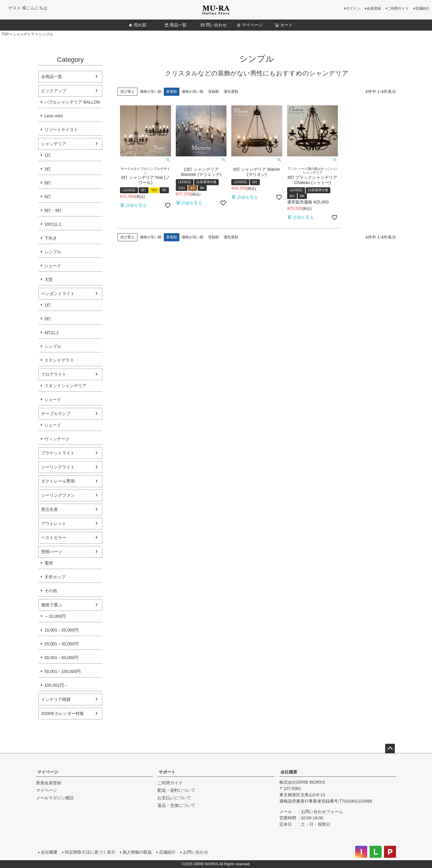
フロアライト (54, 374)
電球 (49, 563)
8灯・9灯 (53, 210)
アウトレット (54, 523)
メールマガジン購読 (55, 798)
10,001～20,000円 (61, 630)
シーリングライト (58, 467)
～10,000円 (55, 616)
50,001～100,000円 (63, 671)
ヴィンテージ (57, 439)
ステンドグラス (59, 360)
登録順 (214, 92)
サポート (167, 772)
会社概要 (289, 772)
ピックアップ (54, 91)
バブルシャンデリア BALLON (72, 102)
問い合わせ (214, 25)
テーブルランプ (56, 414)
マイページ (250, 25)
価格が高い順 (193, 92)
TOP (5, 34)
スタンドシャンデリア (65, 386)
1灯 (48, 155)
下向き (51, 238)
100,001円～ (56, 685)
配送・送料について (176, 790)
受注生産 (49, 509)
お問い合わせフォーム (322, 812)
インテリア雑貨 (56, 699)
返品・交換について (176, 805)
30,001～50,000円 (61, 658)
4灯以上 (52, 333)
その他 (51, 591)
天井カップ (55, 577)
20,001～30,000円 (61, 644)
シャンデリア (24, 34)
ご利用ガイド (398, 8)
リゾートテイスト (61, 130)
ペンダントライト (58, 294)
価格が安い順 (151, 92)
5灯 (48, 183)
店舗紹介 (422, 8)
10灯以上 (53, 224)
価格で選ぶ (52, 605)
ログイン (353, 8)
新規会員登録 (49, 783)
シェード (53, 266)
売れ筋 (137, 25)
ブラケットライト (58, 453)
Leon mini (54, 116)
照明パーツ (52, 552)
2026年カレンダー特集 (63, 713)
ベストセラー (54, 538)
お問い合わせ (196, 852)
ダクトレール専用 (58, 481)
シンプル (53, 252)
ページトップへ (390, 749)
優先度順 (231, 92)
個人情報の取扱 (137, 852)
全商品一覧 (52, 77)
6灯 (48, 197)
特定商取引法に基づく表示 (90, 852)
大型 (49, 279)
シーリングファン (58, 495)
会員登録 (374, 8)
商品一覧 (175, 25)
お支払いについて (174, 798)
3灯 (48, 169)
